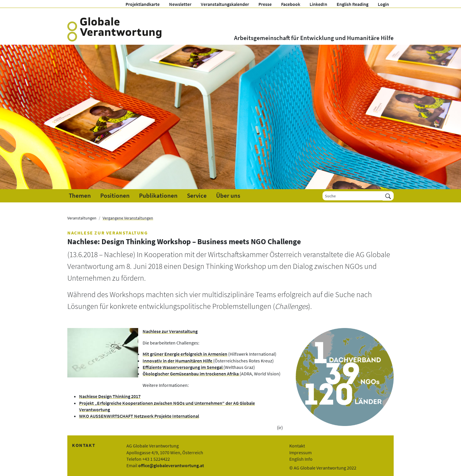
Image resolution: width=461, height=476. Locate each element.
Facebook (291, 4)
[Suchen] (388, 196)
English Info (301, 459)
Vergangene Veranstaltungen (128, 218)
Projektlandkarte (143, 4)
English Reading (353, 4)
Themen (80, 196)
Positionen (115, 196)
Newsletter (180, 4)
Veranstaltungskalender (225, 4)
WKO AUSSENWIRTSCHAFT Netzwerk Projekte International (139, 416)
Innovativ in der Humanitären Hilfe (178, 361)
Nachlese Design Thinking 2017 (110, 396)
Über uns (228, 196)
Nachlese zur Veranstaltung (170, 331)
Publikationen (158, 196)
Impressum (300, 452)
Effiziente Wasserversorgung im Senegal (183, 367)
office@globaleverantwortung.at (171, 465)
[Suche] (353, 196)
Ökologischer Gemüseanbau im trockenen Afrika (191, 374)
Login (383, 4)
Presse (265, 4)
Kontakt (297, 446)
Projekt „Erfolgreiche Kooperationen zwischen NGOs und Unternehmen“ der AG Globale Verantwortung (167, 406)
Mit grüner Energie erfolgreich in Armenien (185, 354)
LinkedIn (318, 4)
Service (197, 196)
